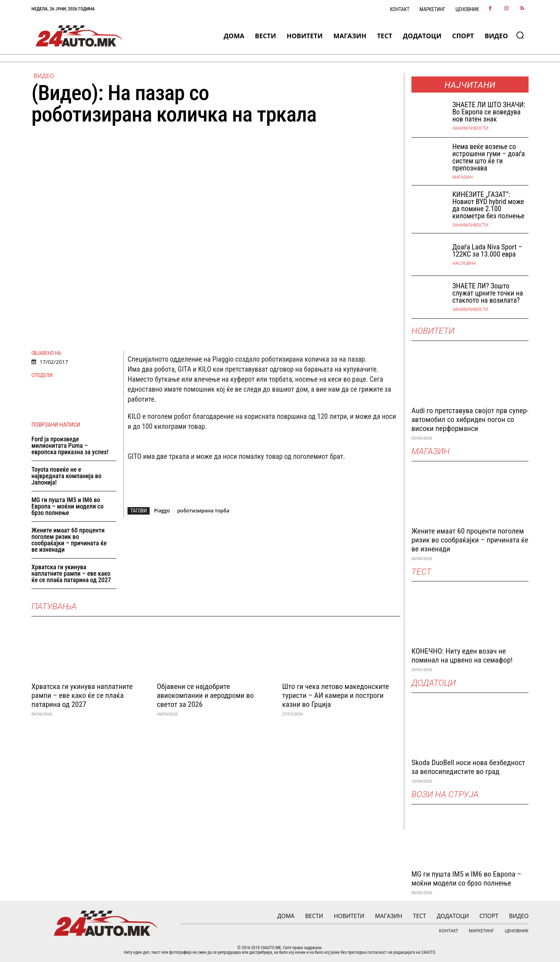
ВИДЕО (44, 76)
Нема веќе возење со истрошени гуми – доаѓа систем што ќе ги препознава (488, 157)
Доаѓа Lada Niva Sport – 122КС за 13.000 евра (487, 251)
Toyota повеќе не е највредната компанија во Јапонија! (66, 476)
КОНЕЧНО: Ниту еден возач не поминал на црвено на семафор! (462, 656)
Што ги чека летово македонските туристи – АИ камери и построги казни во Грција (336, 695)
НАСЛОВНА (464, 263)
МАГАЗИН (462, 177)
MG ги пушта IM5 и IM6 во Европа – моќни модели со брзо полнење (67, 506)
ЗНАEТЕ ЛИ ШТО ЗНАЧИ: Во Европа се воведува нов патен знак (489, 112)
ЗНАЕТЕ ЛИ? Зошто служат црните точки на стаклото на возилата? (487, 293)
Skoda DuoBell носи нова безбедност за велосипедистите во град (468, 767)
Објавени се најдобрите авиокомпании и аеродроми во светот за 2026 (205, 695)
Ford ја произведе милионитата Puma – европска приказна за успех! (70, 445)
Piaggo (162, 510)
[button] (520, 35)
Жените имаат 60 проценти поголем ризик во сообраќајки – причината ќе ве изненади (69, 540)
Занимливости (470, 128)
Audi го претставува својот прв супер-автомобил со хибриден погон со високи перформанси (470, 420)
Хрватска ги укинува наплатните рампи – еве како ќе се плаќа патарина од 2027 (71, 573)
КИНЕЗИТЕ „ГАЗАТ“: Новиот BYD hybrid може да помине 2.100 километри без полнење (488, 205)
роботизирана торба (203, 510)
